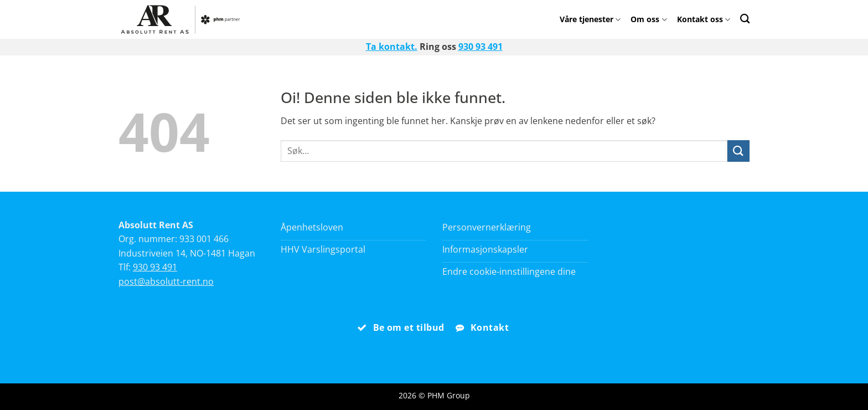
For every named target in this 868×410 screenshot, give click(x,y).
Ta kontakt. (392, 47)
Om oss (649, 19)
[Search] (745, 19)
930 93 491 (480, 47)
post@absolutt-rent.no (166, 281)
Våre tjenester (590, 19)
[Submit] (738, 151)
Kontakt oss (704, 19)
